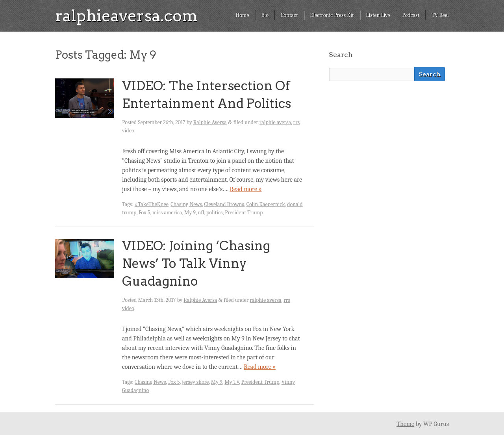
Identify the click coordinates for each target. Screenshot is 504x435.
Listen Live (378, 15)
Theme (405, 424)
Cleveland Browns (224, 204)
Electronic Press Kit (332, 15)
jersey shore (195, 382)
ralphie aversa (275, 122)
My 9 (190, 213)
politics (214, 213)
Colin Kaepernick (266, 204)
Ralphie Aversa (210, 122)
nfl (201, 213)
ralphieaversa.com (126, 16)
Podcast (411, 15)
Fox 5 (145, 213)
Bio (265, 15)
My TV (232, 382)
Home (242, 15)
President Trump (244, 213)
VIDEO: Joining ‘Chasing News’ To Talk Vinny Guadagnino (196, 263)
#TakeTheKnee (152, 204)
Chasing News (186, 204)
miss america (167, 213)
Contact (289, 15)
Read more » (246, 189)
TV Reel (440, 15)
